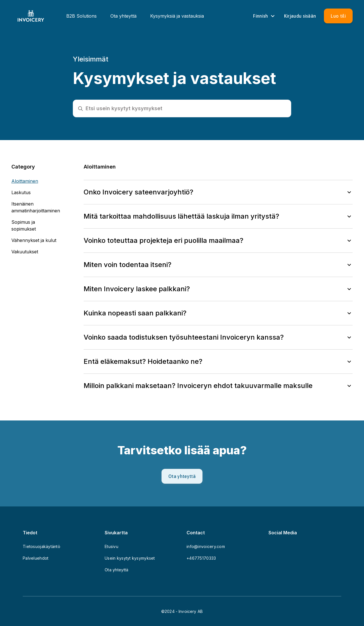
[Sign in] (300, 16)
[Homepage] (31, 16)
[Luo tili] (338, 16)
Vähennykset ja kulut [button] (34, 240)
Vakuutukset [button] (25, 252)
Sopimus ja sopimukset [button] (24, 225)
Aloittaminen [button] (25, 181)
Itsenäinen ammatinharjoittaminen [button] (36, 207)
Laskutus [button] (21, 192)
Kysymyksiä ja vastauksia (177, 16)
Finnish (264, 16)
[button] (218, 192)
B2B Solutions (81, 16)
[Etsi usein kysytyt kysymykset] (186, 108)
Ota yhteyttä (123, 16)
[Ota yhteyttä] (182, 476)
